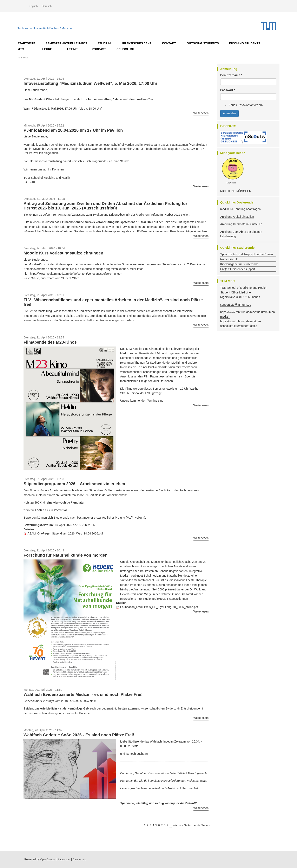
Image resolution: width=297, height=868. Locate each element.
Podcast (99, 49)
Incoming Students (245, 43)
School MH (125, 49)
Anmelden (229, 113)
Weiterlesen (201, 113)
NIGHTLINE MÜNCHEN (236, 191)
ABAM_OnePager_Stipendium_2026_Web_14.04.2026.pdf (65, 533)
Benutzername (231, 75)
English (33, 6)
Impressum (64, 860)
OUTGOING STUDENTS (203, 43)
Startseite (26, 43)
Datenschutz (80, 860)
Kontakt (169, 43)
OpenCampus (48, 860)
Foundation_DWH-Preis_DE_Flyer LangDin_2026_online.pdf (159, 607)
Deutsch (47, 6)
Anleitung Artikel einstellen (237, 217)
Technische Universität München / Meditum (45, 27)
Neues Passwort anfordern (246, 105)
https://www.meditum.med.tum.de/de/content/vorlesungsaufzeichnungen (76, 274)
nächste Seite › (183, 825)
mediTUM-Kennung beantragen (240, 209)
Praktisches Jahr (137, 43)
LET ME (72, 49)
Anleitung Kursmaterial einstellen (241, 224)
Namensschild (229, 259)
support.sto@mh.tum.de (236, 305)
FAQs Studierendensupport (238, 269)
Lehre (47, 49)
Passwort (228, 90)
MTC (21, 49)
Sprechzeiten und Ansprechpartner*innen (247, 254)
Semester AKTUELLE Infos (66, 43)
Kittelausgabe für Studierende (239, 264)
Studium (104, 43)
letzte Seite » (202, 825)
